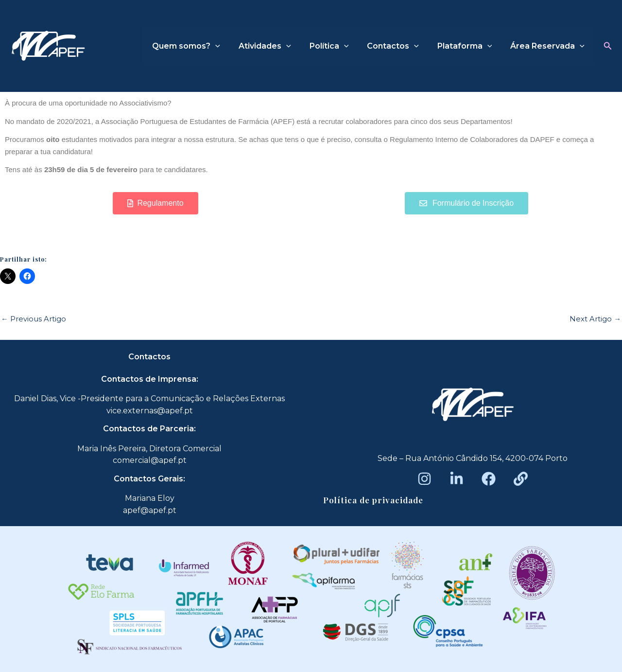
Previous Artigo (34, 319)
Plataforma (469, 46)
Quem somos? (202, 46)
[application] (231, 46)
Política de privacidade (373, 500)
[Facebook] (489, 479)
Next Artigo (595, 319)
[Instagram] (424, 479)
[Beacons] (521, 479)
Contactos (400, 46)
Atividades (278, 46)
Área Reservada (549, 46)
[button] (608, 46)
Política (339, 46)
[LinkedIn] (457, 479)
